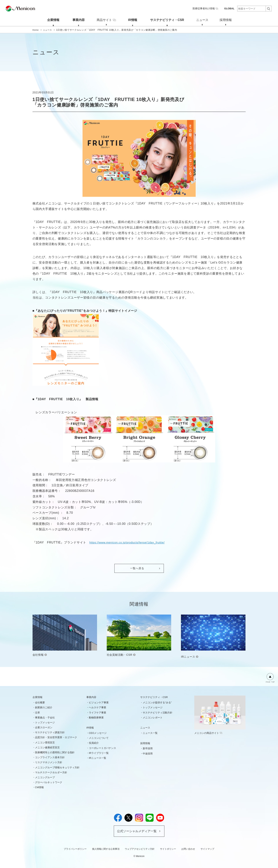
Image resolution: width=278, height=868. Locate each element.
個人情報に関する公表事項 (106, 849)
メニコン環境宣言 (45, 742)
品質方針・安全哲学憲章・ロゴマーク (56, 737)
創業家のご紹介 (44, 707)
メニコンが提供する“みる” (157, 702)
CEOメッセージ (98, 733)
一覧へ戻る (137, 568)
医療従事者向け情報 (207, 8)
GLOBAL (230, 8)
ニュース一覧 (150, 733)
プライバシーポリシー (75, 849)
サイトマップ (207, 849)
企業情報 (51, 20)
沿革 (37, 712)
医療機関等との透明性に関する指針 (55, 752)
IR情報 (132, 20)
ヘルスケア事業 (98, 707)
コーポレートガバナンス (102, 748)
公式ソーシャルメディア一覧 (137, 831)
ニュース (202, 20)
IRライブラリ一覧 (99, 753)
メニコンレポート (153, 717)
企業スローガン (44, 727)
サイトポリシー (168, 849)
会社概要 (40, 702)
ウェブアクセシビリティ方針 (140, 849)
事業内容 (76, 20)
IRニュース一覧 (98, 758)
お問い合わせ (188, 849)
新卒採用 (148, 748)
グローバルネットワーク (49, 782)
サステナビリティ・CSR (166, 20)
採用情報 (227, 20)
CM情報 (39, 787)
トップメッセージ (45, 722)
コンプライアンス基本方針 (50, 757)
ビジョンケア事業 (99, 702)
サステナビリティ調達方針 (50, 732)
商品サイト (105, 19)
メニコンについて (99, 738)
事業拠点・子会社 (45, 717)
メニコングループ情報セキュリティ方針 (57, 767)
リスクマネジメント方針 (49, 762)
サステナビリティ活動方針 (158, 712)
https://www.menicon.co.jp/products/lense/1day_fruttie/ (130, 542)
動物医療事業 (96, 717)
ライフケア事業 (98, 712)
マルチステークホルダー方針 (51, 772)
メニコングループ (45, 777)
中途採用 (148, 753)
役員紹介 (94, 743)
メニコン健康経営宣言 (47, 747)
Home (36, 30)
